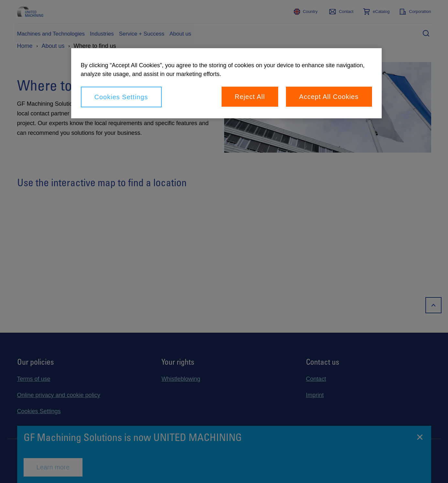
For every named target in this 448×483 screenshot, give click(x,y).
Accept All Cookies (329, 97)
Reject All (250, 97)
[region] (226, 83)
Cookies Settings (121, 97)
